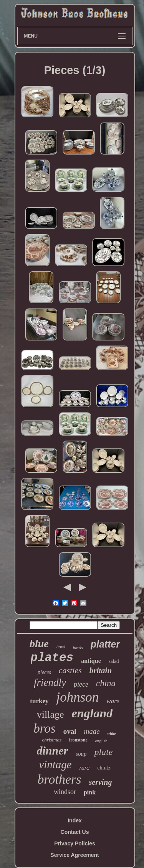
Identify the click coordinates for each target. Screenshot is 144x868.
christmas (52, 740)
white (112, 734)
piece (81, 684)
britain (101, 671)
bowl (61, 647)
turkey (39, 701)
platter (105, 644)
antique (91, 661)
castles (70, 670)
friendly (50, 682)
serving (100, 782)
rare (85, 768)
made (92, 731)
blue (39, 644)
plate (104, 752)
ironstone (78, 740)
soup (81, 754)
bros (44, 728)
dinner (52, 750)
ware (113, 701)
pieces (44, 672)
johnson (77, 697)
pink (90, 792)
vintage (55, 764)
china (106, 683)
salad (114, 661)
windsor (65, 792)
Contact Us (75, 832)
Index (75, 820)
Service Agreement (74, 855)
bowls (78, 648)
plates (52, 658)
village (50, 714)
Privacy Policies (75, 843)
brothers (60, 779)
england (92, 713)
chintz (104, 768)
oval (70, 731)
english (101, 741)
